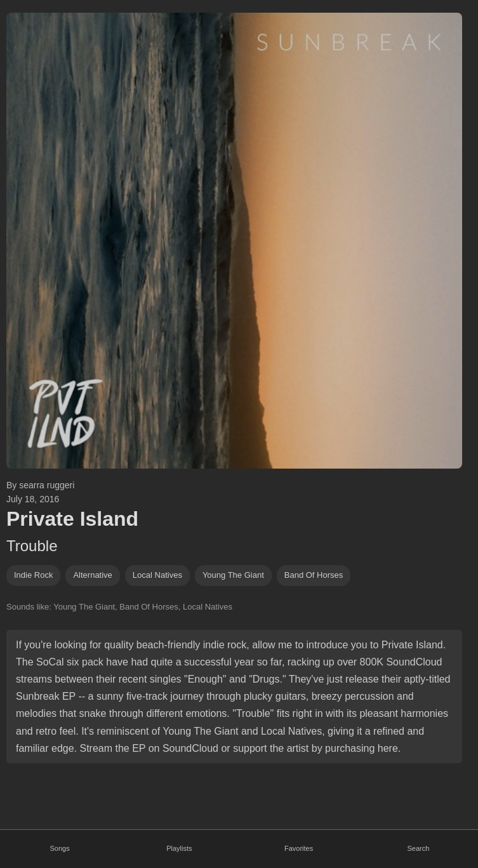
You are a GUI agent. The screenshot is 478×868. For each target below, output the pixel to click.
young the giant (233, 575)
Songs (60, 848)
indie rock (33, 575)
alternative (92, 575)
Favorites (299, 848)
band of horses (314, 575)
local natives (157, 575)
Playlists (179, 848)
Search (418, 848)
